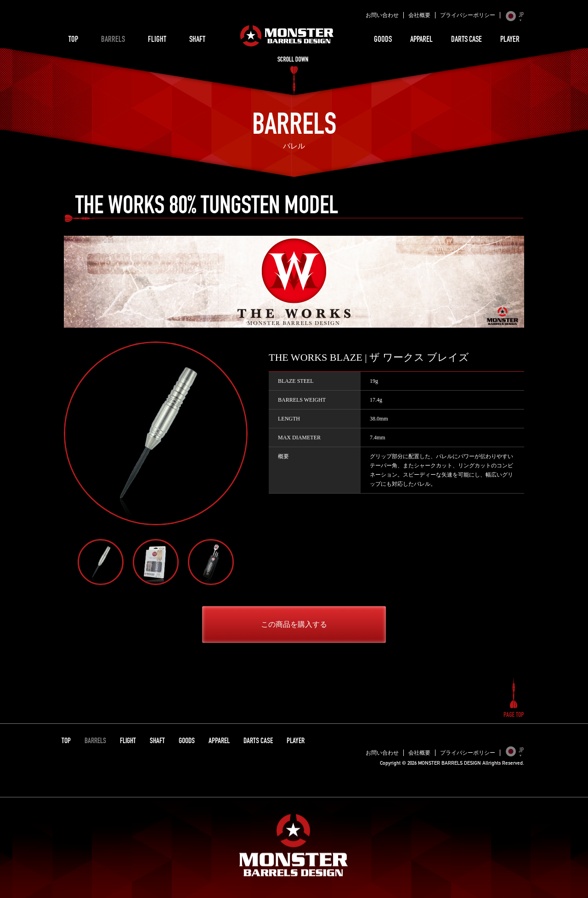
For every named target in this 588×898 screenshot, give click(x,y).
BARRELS (113, 40)
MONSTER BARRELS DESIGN (287, 36)
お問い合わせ (382, 15)
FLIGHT (157, 40)
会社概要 (419, 15)
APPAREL (421, 40)
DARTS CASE (466, 40)
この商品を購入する (294, 624)
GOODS (383, 40)
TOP (73, 40)
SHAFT (197, 40)
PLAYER (510, 40)
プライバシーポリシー (468, 15)
